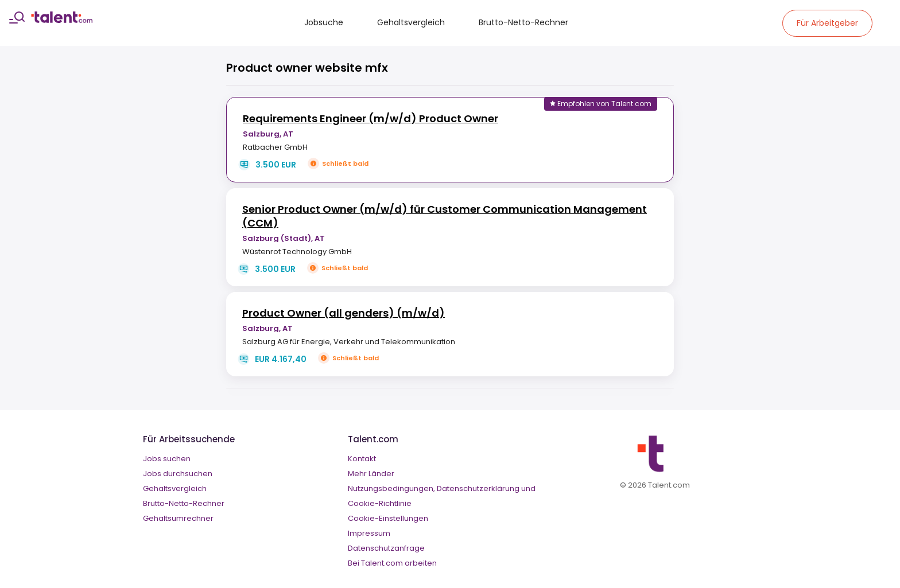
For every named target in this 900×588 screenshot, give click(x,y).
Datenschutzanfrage (386, 548)
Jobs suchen (167, 459)
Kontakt (362, 459)
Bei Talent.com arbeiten (392, 563)
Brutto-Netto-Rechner (523, 22)
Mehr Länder (371, 474)
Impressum (369, 533)
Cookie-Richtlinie (380, 503)
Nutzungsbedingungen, (391, 488)
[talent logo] (62, 20)
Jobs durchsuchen (178, 474)
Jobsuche (324, 22)
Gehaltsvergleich (411, 22)
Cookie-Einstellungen (388, 518)
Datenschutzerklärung (478, 488)
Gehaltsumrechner (178, 518)
